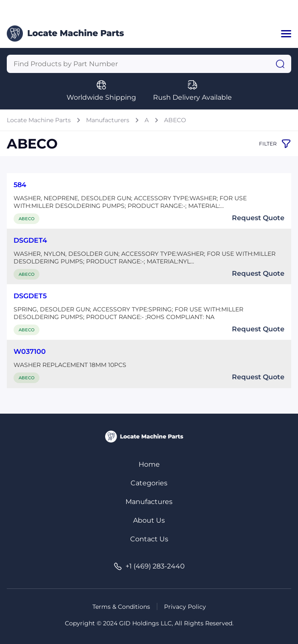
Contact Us (149, 539)
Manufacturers (108, 120)
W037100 (30, 351)
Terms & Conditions (121, 607)
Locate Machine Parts (39, 120)
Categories (149, 483)
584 (20, 185)
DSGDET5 (30, 296)
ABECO (175, 120)
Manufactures (149, 502)
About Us (149, 520)
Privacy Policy (185, 607)
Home (149, 464)
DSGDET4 (30, 240)
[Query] (149, 64)
